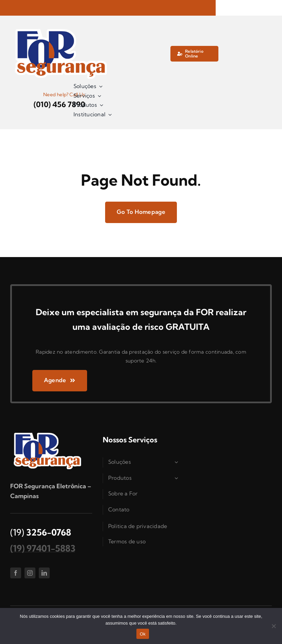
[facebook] (16, 573)
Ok (143, 634)
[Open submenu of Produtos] (177, 478)
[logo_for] (61, 29)
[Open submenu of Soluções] (177, 462)
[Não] (273, 626)
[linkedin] (44, 573)
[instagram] (30, 573)
